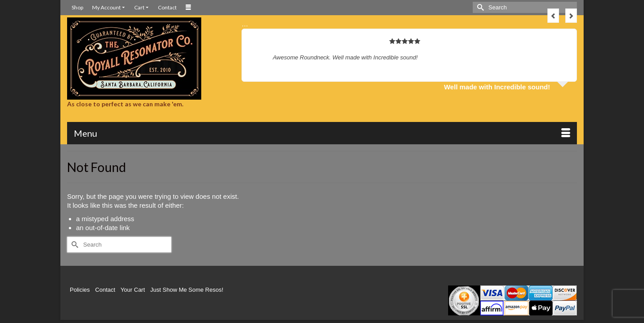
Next (571, 16)
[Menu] (322, 133)
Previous (553, 16)
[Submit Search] (479, 7)
